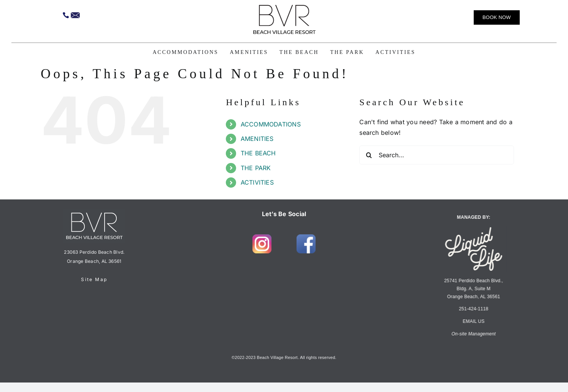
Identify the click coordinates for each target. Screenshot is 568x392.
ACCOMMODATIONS (271, 124)
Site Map (94, 279)
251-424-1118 (472, 309)
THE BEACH (258, 153)
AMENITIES (257, 139)
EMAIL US (472, 321)
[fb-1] (306, 237)
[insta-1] (262, 237)
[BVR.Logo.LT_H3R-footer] (94, 212)
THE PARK (256, 168)
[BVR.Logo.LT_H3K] (284, 8)
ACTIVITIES (257, 182)
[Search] (369, 155)
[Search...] (437, 155)
